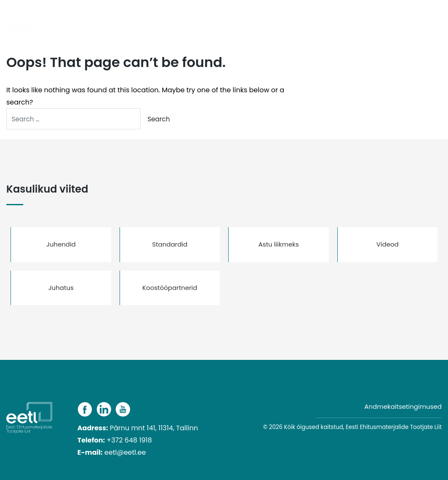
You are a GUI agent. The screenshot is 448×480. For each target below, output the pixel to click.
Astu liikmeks (279, 244)
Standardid (170, 244)
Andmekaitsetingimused (403, 406)
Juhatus (61, 288)
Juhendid (61, 244)
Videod (388, 244)
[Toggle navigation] (439, 22)
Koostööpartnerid (170, 288)
